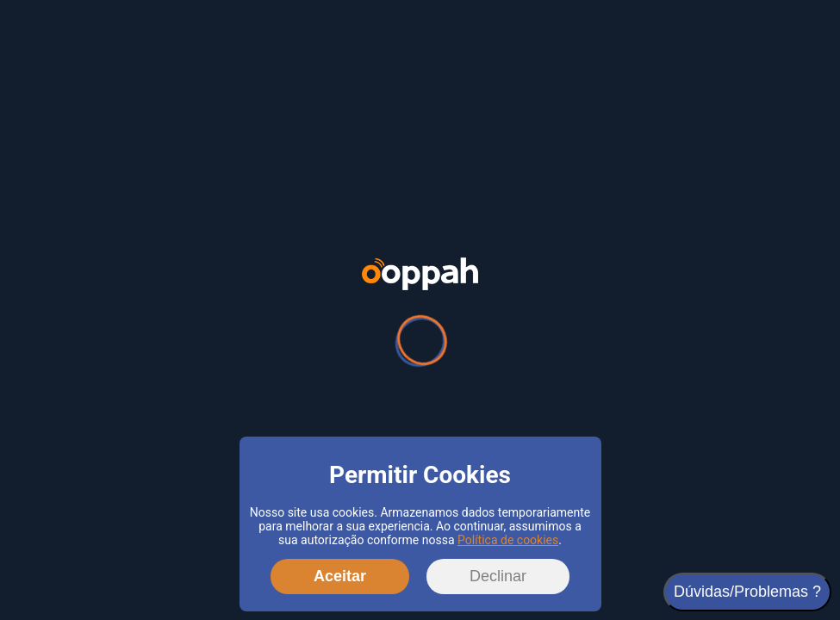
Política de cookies (508, 540)
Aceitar (340, 576)
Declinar (498, 576)
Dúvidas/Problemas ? (747, 592)
